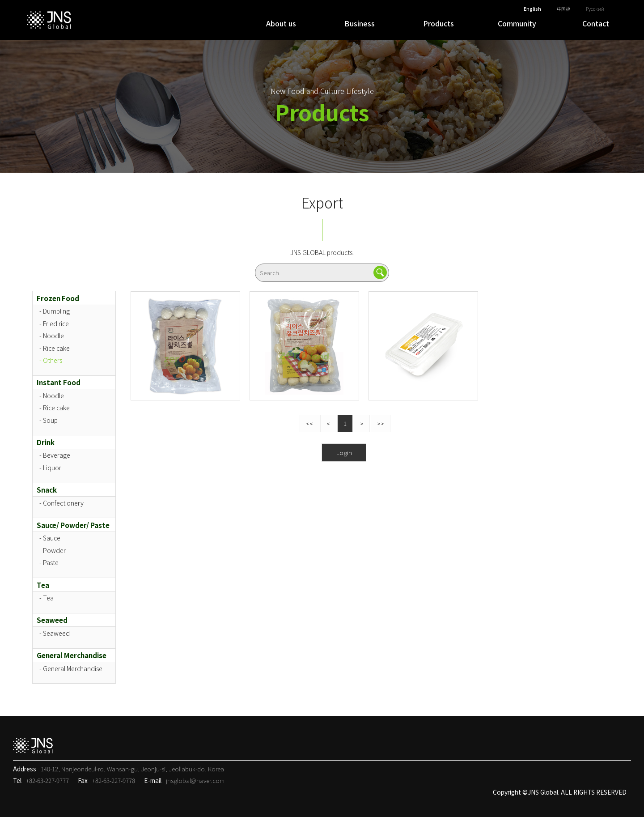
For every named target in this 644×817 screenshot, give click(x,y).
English (532, 9)
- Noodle (52, 336)
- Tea (47, 598)
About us (281, 23)
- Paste (49, 562)
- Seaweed (55, 633)
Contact (596, 23)
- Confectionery (61, 503)
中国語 (563, 9)
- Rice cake (55, 348)
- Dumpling (55, 311)
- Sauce (50, 538)
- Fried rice (54, 323)
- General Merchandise (71, 668)
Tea (43, 585)
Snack (47, 489)
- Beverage (55, 455)
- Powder (53, 550)
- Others (51, 360)
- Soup (49, 420)
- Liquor (50, 468)
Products (439, 23)
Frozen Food (58, 298)
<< (309, 423)
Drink (46, 442)
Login (344, 453)
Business (360, 23)
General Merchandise (72, 655)
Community (517, 23)
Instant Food (59, 382)
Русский (595, 9)
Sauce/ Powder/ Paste (73, 525)
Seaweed (52, 620)
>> (381, 423)
